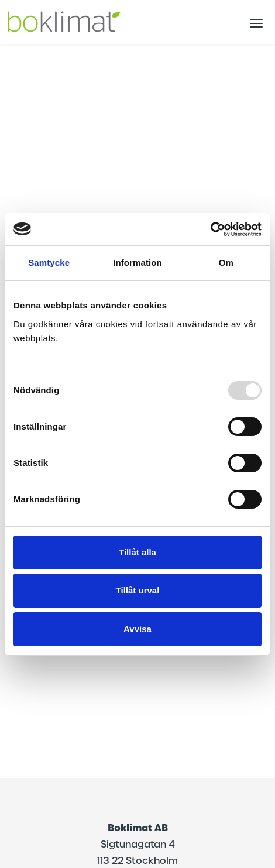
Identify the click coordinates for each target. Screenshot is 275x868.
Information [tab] (137, 263)
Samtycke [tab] (49, 263)
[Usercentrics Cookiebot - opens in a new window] (210, 229)
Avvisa (137, 629)
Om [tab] (226, 263)
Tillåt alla (137, 552)
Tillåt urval (138, 590)
